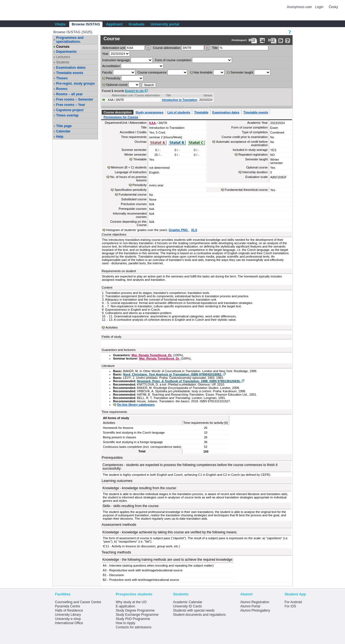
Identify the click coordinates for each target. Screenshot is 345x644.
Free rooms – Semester (75, 99)
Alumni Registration (255, 602)
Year (105, 54)
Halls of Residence (69, 610)
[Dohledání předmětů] (207, 48)
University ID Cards (187, 606)
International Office (69, 623)
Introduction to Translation (180, 100)
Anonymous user (300, 7)
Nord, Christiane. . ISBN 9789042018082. (173, 374)
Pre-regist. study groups (76, 84)
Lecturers (63, 57)
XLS (194, 230)
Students (63, 62)
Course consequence (152, 72)
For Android (293, 602)
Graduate (137, 24)
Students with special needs (194, 610)
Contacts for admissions (133, 627)
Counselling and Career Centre (78, 602)
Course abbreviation (167, 48)
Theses (62, 78)
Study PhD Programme (133, 619)
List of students (179, 112)
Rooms (62, 89)
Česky (333, 7)
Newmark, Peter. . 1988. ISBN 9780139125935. (189, 381)
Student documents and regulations (199, 615)
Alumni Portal (250, 606)
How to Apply (125, 623)
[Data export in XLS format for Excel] (263, 41)
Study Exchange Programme (137, 615)
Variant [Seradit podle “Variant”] (208, 95)
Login (319, 7)
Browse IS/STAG (86, 24)
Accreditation (111, 66)
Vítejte (60, 24)
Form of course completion (173, 60)
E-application (125, 606)
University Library (68, 615)
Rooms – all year (69, 94)
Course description (118, 112)
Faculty (107, 72)
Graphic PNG (179, 230)
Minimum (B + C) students (129, 167)
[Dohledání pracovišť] (148, 48)
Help (60, 137)
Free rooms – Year (71, 105)
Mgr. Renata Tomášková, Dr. (152, 355)
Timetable (201, 112)
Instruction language (116, 60)
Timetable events (70, 73)
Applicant (114, 24)
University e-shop (68, 619)
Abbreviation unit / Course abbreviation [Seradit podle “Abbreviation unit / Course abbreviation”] (136, 95)
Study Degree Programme (135, 610)
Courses (63, 47)
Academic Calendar (188, 602)
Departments (66, 52)
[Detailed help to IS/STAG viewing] (288, 41)
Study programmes (149, 112)
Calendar (63, 131)
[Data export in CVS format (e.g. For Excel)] (272, 41)
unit (114, 48)
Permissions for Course (121, 117)
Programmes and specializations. (70, 40)
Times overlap (67, 115)
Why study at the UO (131, 602)
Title (215, 48)
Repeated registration (253, 155)
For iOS (290, 606)
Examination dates (71, 68)
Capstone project (70, 110)
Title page (64, 126)
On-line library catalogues (136, 405)
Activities (112, 327)
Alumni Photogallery (255, 610)
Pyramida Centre (68, 606)
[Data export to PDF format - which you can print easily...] (253, 41)
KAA (152, 123)
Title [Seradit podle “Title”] (168, 95)
